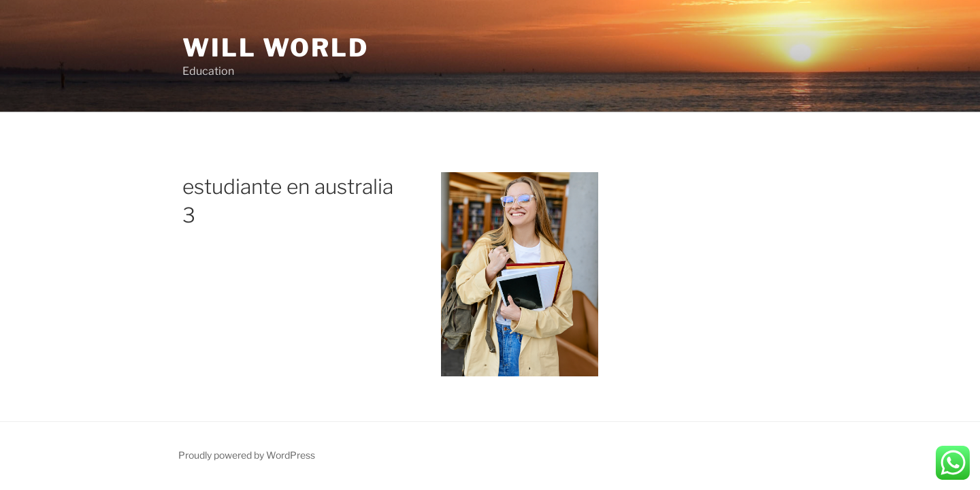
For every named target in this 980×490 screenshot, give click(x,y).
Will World (276, 48)
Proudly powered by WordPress (247, 455)
